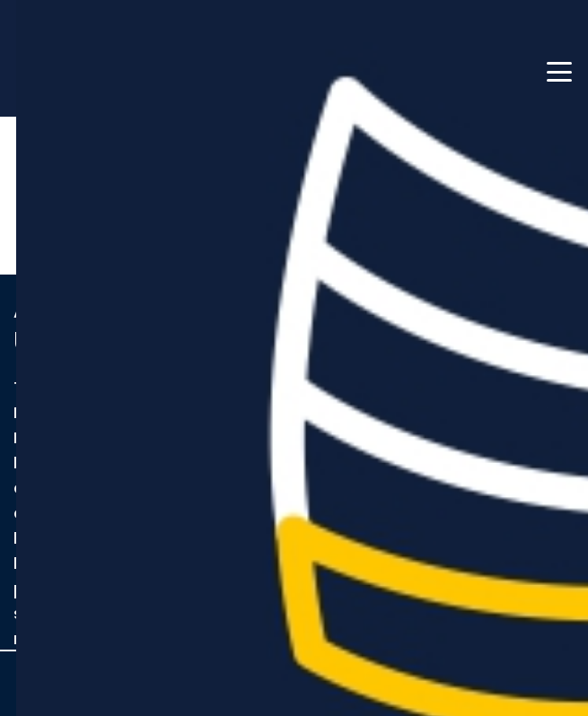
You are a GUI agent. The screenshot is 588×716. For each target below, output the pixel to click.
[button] (560, 72)
